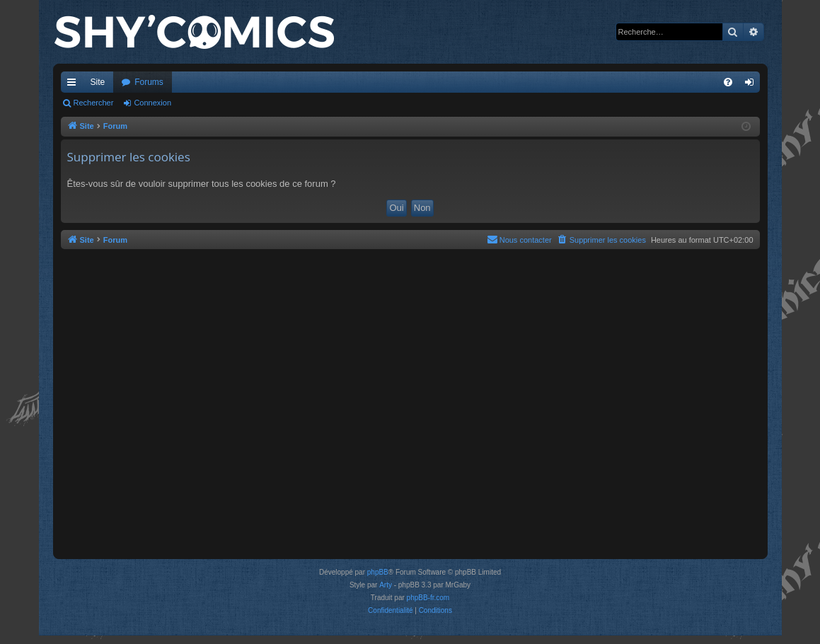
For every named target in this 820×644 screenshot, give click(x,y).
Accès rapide (74, 85)
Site (98, 82)
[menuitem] (728, 82)
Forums (149, 82)
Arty (386, 585)
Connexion (152, 103)
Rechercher (94, 103)
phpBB (378, 572)
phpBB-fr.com (428, 598)
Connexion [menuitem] (752, 85)
